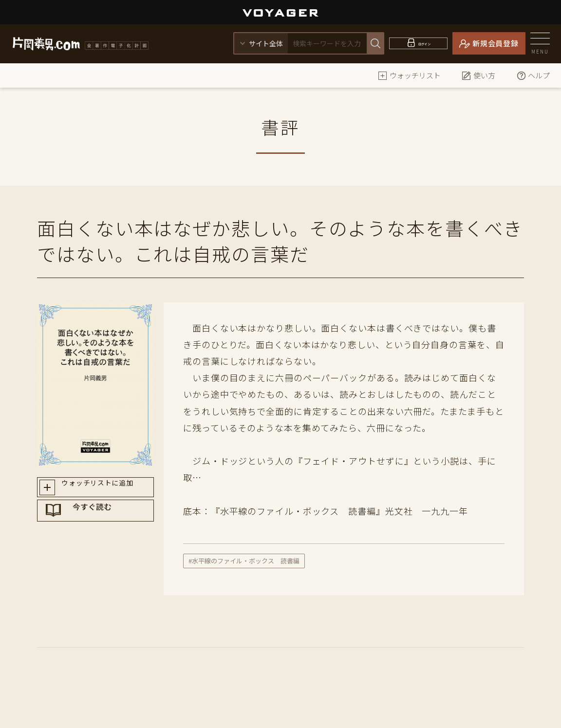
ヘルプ (533, 75)
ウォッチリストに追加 (104, 489)
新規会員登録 (496, 43)
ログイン (424, 43)
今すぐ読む (105, 524)
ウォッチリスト (409, 75)
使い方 (478, 75)
